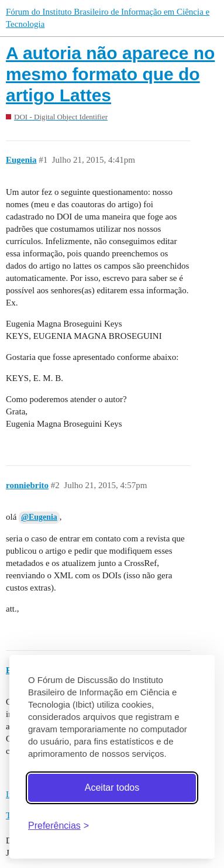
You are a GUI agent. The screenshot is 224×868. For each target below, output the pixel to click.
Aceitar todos (112, 788)
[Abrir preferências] (58, 826)
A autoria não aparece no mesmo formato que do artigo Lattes (110, 74)
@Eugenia (39, 517)
